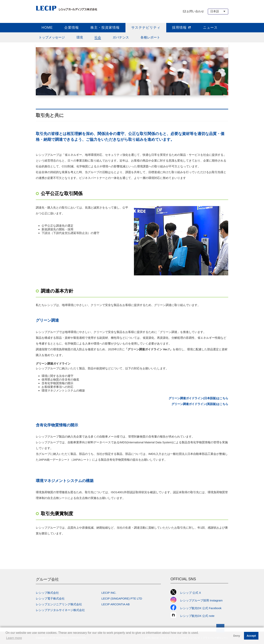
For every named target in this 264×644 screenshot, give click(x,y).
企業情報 (72, 28)
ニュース (210, 28)
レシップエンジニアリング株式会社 (59, 604)
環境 (80, 37)
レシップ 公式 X (186, 593)
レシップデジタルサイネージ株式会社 (60, 610)
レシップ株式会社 (47, 593)
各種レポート (150, 37)
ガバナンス (121, 37)
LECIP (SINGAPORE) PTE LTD (122, 598)
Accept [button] (251, 636)
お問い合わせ (195, 11)
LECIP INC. (109, 593)
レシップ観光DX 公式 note (194, 616)
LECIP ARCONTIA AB (115, 604)
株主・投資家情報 (105, 28)
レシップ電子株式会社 (50, 598)
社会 (98, 37)
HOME (47, 28)
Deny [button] (237, 636)
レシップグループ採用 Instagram (197, 600)
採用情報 (182, 28)
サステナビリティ (146, 28)
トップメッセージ (52, 37)
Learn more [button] (14, 638)
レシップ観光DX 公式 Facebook (196, 608)
